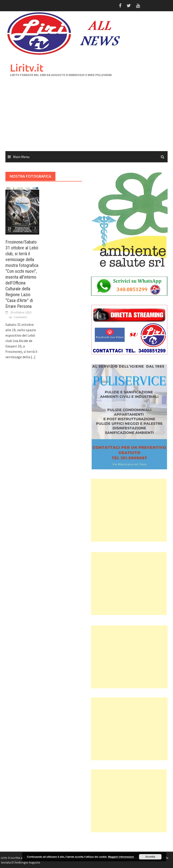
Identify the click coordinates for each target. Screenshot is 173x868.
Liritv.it (27, 68)
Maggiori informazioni (121, 857)
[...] (33, 357)
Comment (20, 317)
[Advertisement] (86, 117)
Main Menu (21, 157)
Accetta (150, 857)
